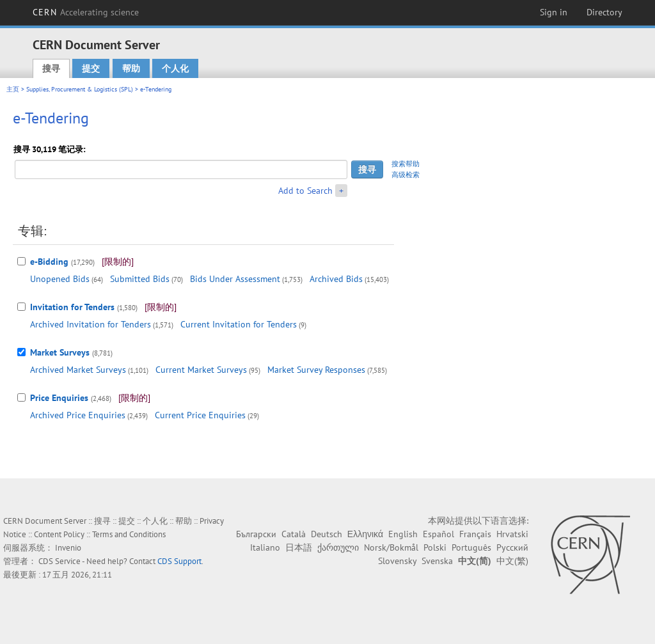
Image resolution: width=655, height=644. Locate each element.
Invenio (68, 548)
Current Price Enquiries (200, 415)
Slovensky (397, 561)
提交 (91, 68)
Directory (604, 12)
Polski (435, 547)
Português (471, 547)
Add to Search (305, 191)
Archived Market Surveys (78, 370)
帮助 (131, 68)
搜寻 (51, 68)
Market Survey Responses (316, 370)
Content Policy (59, 534)
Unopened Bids (60, 279)
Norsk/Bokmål (391, 547)
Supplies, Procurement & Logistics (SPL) (80, 89)
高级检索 (406, 175)
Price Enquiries (59, 398)
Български (256, 534)
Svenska (437, 561)
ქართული (338, 547)
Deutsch (327, 534)
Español (438, 534)
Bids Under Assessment (235, 279)
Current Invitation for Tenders (239, 324)
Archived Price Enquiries (78, 415)
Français (475, 534)
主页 (13, 89)
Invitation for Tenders (72, 307)
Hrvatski (512, 534)
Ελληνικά (365, 534)
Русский (512, 547)
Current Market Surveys (201, 370)
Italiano (265, 547)
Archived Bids (336, 279)
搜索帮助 (406, 164)
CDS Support (179, 561)
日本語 (299, 547)
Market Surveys (60, 352)
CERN (86, 12)
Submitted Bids (140, 279)
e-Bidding (49, 262)
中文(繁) (512, 561)
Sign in (554, 12)
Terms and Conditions (129, 534)
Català (294, 534)
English (403, 534)
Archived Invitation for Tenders (91, 324)
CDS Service (59, 561)
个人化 (175, 68)
